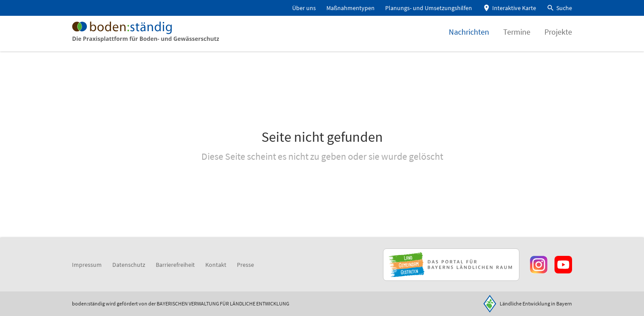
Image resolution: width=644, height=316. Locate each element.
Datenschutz (129, 265)
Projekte (558, 37)
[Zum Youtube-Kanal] (563, 265)
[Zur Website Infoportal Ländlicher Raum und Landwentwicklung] (451, 265)
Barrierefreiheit (175, 265)
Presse (245, 265)
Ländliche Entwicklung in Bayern (536, 303)
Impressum (87, 265)
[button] (559, 8)
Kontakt (216, 265)
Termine (517, 37)
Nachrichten (469, 37)
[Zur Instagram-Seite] (539, 265)
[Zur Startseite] (154, 37)
